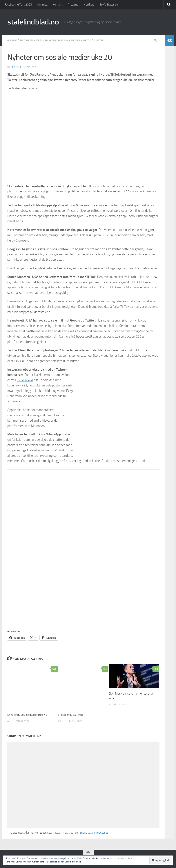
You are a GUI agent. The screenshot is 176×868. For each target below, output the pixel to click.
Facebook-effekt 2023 (18, 5)
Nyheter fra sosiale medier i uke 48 (31, 715)
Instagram (29, 40)
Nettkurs (89, 5)
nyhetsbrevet (26, 380)
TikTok (97, 40)
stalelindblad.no (33, 22)
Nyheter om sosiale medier (70, 40)
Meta (43, 40)
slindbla (17, 67)
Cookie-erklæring (73, 862)
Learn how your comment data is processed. (82, 832)
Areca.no (73, 5)
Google (13, 40)
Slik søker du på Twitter (74, 715)
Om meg (42, 5)
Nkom (139, 230)
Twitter (110, 40)
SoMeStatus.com (110, 5)
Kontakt (58, 5)
